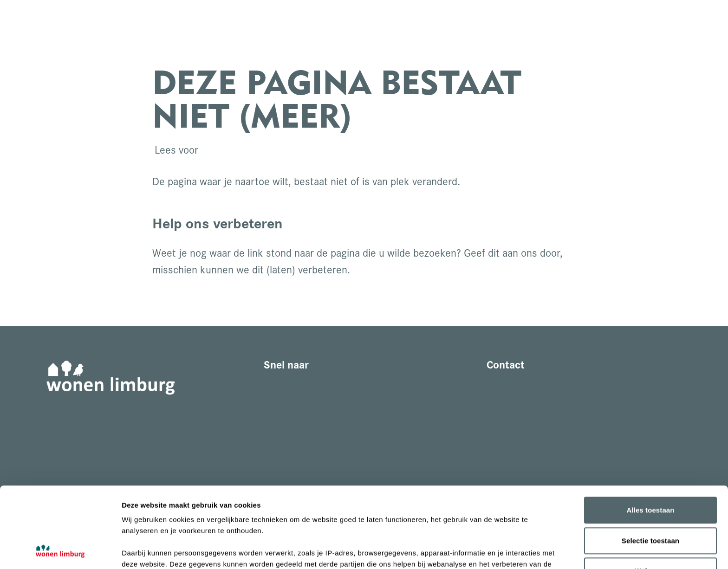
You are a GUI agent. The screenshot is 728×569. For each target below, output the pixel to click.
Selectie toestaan (650, 465)
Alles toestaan (650, 435)
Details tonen (502, 551)
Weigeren (650, 495)
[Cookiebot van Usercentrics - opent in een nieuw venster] (60, 551)
